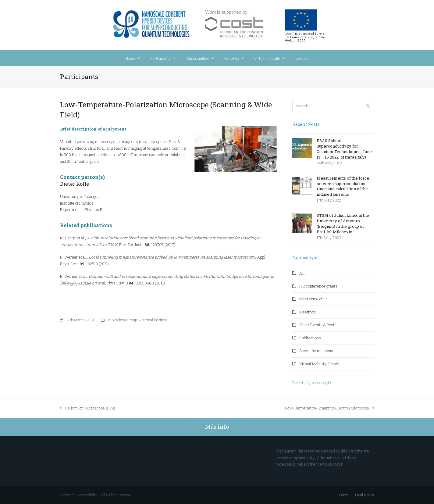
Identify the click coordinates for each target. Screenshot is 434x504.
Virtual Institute (154, 320)
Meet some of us (313, 299)
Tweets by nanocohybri (313, 383)
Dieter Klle (75, 184)
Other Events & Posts (318, 325)
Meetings (308, 312)
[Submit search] (368, 106)
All (302, 273)
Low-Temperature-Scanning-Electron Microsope (329, 408)
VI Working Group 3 (124, 320)
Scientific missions (316, 351)
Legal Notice (365, 495)
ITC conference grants (318, 286)
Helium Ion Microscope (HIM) (88, 408)
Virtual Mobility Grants (319, 364)
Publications (310, 338)
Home (343, 495)
